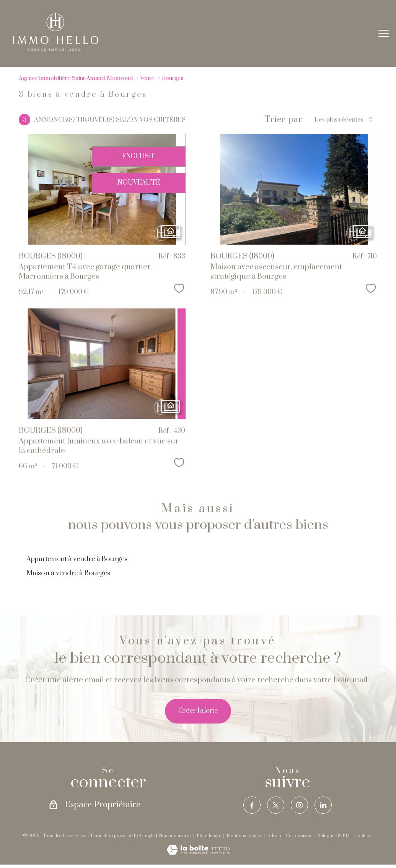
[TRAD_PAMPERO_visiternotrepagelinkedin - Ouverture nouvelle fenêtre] (323, 805)
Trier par (284, 120)
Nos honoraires (175, 836)
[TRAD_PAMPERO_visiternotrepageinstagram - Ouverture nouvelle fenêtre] (300, 805)
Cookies (363, 836)
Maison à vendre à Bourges (68, 573)
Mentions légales (244, 836)
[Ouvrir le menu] (384, 33)
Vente (147, 78)
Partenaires (298, 836)
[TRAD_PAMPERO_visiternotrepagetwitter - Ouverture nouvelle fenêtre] (276, 805)
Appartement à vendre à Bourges (77, 559)
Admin (274, 836)
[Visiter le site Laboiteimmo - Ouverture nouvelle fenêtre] (198, 853)
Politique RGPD (333, 836)
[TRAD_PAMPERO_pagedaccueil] (55, 49)
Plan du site (209, 836)
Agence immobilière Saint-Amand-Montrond (76, 78)
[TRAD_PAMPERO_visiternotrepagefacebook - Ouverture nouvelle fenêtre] (252, 805)
